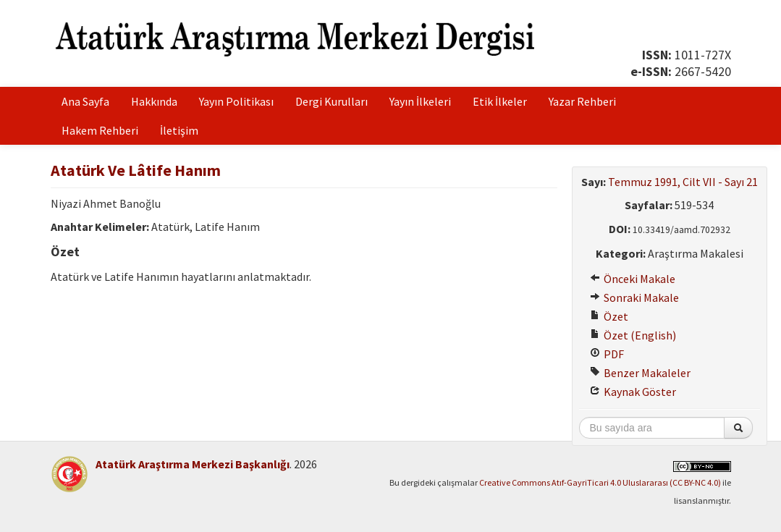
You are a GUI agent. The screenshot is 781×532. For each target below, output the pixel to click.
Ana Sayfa (85, 101)
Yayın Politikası (236, 101)
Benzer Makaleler (640, 373)
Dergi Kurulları (332, 101)
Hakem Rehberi (100, 130)
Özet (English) (633, 335)
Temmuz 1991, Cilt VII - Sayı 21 (683, 182)
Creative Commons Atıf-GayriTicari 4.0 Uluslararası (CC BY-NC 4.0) (600, 482)
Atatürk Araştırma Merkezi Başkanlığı (193, 464)
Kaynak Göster (633, 392)
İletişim (179, 130)
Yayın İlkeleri (420, 101)
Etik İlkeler (500, 101)
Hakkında (154, 101)
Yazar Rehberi (582, 101)
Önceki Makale (633, 279)
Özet (609, 316)
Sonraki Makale (634, 297)
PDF (607, 354)
